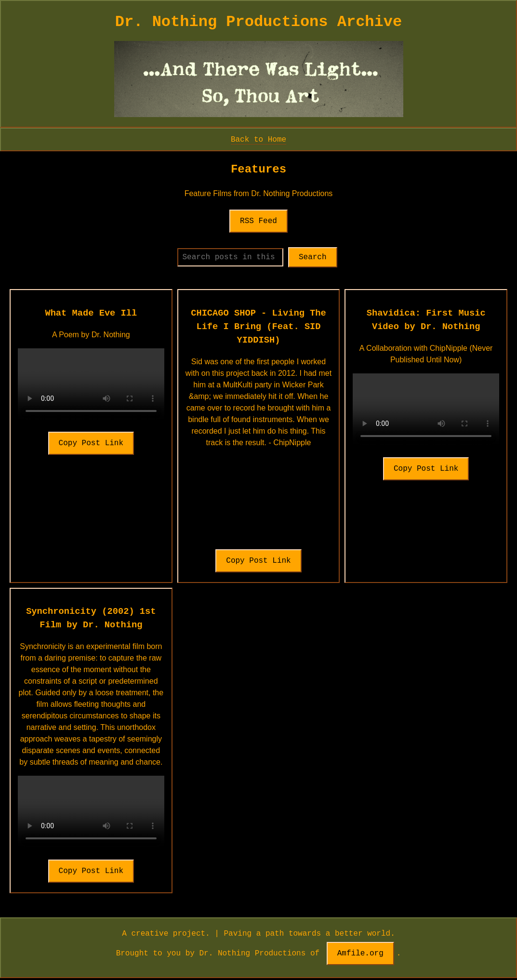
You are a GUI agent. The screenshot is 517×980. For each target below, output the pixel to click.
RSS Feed (258, 221)
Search (321, 258)
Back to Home (258, 139)
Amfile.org (360, 955)
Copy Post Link (91, 445)
